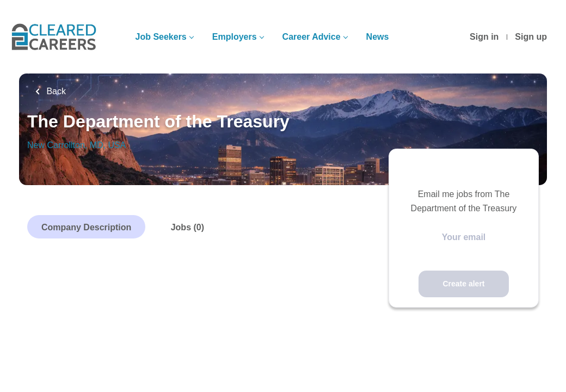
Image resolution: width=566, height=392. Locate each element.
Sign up (531, 37)
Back (55, 91)
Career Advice (312, 37)
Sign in (484, 37)
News (378, 37)
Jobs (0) (187, 227)
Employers (235, 37)
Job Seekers (161, 37)
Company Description (86, 227)
